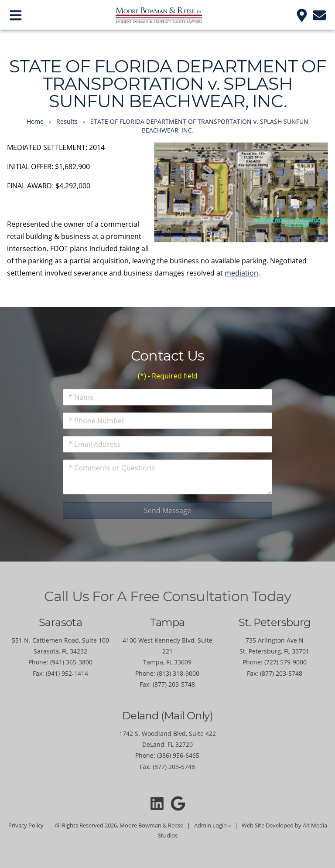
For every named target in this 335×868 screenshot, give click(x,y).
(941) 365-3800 (71, 662)
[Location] (302, 15)
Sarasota (60, 622)
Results (67, 121)
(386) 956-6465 (178, 755)
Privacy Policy (26, 825)
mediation (241, 273)
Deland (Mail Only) (167, 716)
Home (35, 121)
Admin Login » (212, 825)
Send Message (167, 511)
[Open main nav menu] (16, 15)
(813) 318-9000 (178, 673)
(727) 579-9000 (285, 662)
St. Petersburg (275, 622)
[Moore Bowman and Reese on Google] (178, 803)
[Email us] (319, 15)
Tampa (167, 622)
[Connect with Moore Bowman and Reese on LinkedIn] (157, 803)
